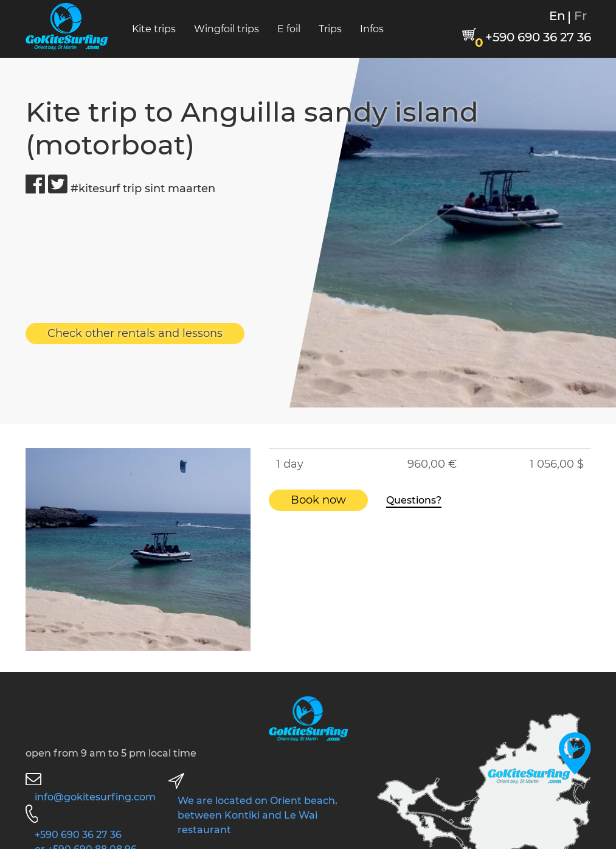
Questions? (414, 500)
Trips (330, 29)
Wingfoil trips (227, 29)
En (557, 16)
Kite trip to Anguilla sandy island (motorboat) (252, 128)
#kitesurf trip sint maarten (143, 189)
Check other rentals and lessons (135, 333)
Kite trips (154, 29)
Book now (318, 500)
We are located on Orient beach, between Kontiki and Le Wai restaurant (258, 815)
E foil (289, 29)
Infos (372, 29)
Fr (580, 16)
